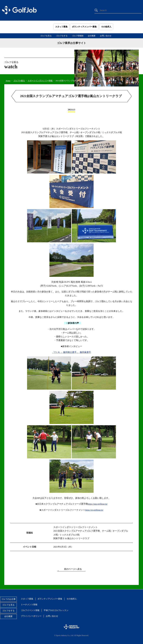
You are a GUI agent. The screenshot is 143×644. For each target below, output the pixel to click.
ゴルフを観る (19, 81)
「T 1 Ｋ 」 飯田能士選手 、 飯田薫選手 (71, 352)
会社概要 (92, 36)
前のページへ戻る (73, 569)
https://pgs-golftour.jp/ (98, 504)
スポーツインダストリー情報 (40, 81)
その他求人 (106, 27)
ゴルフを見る (46, 36)
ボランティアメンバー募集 (84, 27)
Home (8, 81)
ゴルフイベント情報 (30, 610)
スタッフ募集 (61, 27)
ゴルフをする (62, 36)
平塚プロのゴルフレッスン (56, 610)
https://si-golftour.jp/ (94, 510)
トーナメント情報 (29, 605)
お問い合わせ (106, 36)
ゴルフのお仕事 (8, 599)
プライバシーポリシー (31, 616)
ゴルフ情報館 (78, 36)
